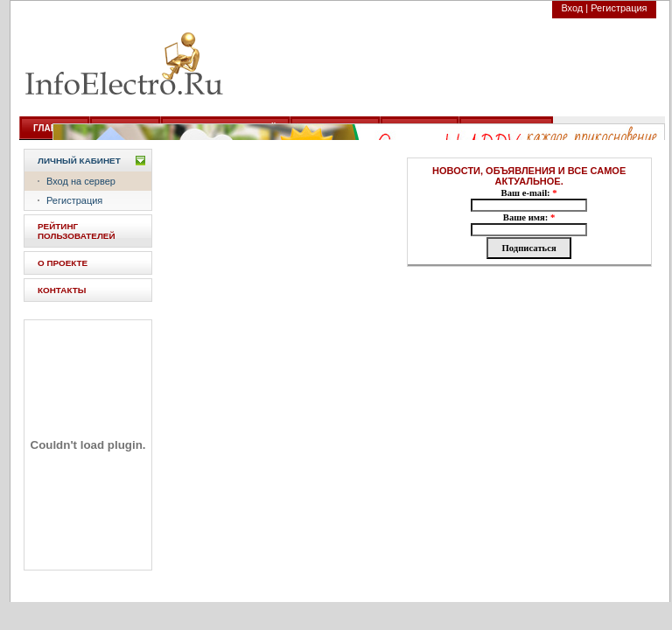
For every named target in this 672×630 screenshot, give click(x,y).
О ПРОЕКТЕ (63, 263)
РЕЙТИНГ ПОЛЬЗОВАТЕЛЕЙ (77, 231)
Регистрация (619, 8)
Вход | (574, 8)
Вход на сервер (81, 181)
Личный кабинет (79, 161)
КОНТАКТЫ (62, 290)
